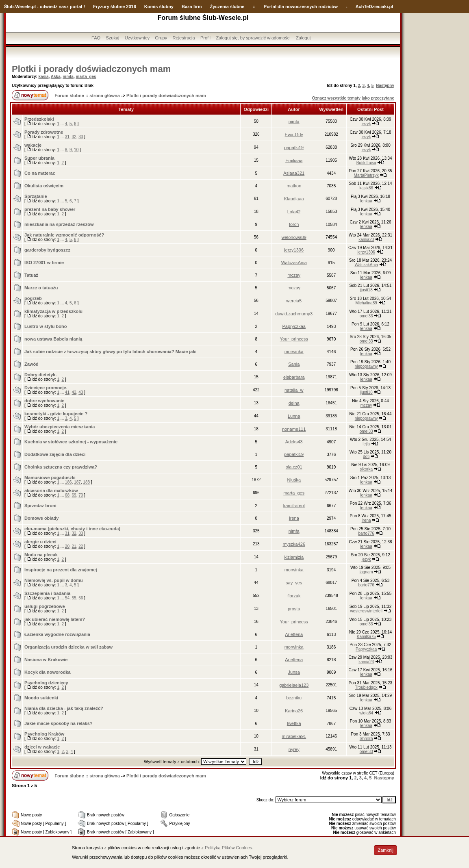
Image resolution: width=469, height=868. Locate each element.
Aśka (56, 77)
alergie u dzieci (40, 542)
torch (294, 224)
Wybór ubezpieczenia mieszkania (60, 427)
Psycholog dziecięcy (46, 683)
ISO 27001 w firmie (44, 263)
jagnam (366, 572)
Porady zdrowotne (44, 132)
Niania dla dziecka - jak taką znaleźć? (64, 708)
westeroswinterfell (366, 611)
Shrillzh (366, 739)
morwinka (294, 352)
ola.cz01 (294, 467)
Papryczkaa (294, 326)
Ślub (9, 7)
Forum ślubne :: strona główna (87, 95)
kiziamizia (294, 557)
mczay (294, 275)
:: (254, 7)
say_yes (294, 583)
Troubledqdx (366, 687)
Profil (205, 38)
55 (74, 598)
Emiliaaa (294, 161)
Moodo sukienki (41, 698)
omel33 (366, 316)
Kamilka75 (366, 637)
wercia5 (294, 301)
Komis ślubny (159, 7)
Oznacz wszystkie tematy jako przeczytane (353, 98)
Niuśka (294, 480)
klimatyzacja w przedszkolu (53, 311)
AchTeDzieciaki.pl (375, 7)
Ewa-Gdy (294, 135)
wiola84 (366, 713)
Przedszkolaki (39, 119)
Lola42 (294, 212)
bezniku (294, 698)
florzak (294, 596)
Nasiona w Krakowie (46, 660)
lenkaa (366, 201)
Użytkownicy (137, 38)
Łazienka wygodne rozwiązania (57, 634)
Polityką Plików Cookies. (229, 848)
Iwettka (294, 723)
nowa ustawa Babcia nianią (53, 339)
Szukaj (112, 38)
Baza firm (192, 7)
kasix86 (366, 188)
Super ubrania (39, 158)
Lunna (294, 416)
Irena (294, 518)
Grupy (161, 38)
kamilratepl (294, 506)
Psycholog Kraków (44, 734)
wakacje (33, 145)
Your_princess (294, 339)
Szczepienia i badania (47, 593)
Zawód (31, 364)
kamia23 (366, 240)
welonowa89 (294, 237)
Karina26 (294, 711)
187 (77, 482)
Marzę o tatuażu (41, 288)
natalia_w (294, 390)
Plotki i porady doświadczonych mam (91, 69)
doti (366, 457)
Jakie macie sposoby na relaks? (59, 723)
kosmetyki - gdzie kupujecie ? (56, 414)
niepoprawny (366, 366)
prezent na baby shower (50, 209)
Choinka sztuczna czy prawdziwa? (61, 467)
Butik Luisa (366, 163)
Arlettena (294, 634)
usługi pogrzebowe (45, 606)
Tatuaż (31, 275)
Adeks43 (294, 442)
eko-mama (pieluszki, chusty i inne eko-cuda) (72, 529)
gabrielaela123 (294, 685)
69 (74, 495)
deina (294, 403)
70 (81, 495)
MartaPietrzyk (366, 175)
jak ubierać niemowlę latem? (55, 619)
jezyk (366, 124)
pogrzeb (33, 298)
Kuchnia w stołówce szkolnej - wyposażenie (71, 442)
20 (67, 546)
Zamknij (385, 850)
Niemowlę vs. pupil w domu (54, 580)
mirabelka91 (294, 736)
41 (67, 392)
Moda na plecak (41, 555)
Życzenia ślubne (227, 7)
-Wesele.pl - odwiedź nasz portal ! (49, 7)
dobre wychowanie (44, 401)
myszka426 (294, 544)
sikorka (366, 469)
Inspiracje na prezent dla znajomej (61, 570)
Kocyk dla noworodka (48, 672)
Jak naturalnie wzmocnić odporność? (64, 235)
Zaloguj (303, 38)
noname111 (294, 429)
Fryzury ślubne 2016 (115, 7)
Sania (294, 364)
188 (86, 482)
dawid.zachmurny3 (294, 314)
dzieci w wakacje (42, 747)
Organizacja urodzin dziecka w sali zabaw (68, 647)
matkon (294, 186)
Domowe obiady (41, 518)
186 (68, 482)
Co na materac (40, 173)
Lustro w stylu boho (46, 326)
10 (76, 150)
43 (81, 392)
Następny (385, 86)
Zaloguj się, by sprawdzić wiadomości (253, 38)
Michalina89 (366, 303)
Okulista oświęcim (44, 186)
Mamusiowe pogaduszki (50, 477)
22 (81, 546)
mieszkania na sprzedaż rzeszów (59, 224)
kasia (44, 77)
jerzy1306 (294, 250)
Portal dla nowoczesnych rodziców (301, 7)
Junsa (294, 672)
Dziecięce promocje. (46, 388)
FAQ (96, 38)
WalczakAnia (294, 263)
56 (81, 598)
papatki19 (294, 148)
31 (67, 137)
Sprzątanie (36, 196)
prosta (294, 609)
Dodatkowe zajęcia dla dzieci (55, 454)
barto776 (366, 533)
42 (74, 392)
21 (74, 546)
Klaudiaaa (294, 199)
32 (74, 137)
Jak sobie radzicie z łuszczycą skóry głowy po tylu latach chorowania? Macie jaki (111, 352)
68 (67, 495)
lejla (366, 444)
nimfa (68, 77)
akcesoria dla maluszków (51, 490)
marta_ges (86, 77)
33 (81, 137)
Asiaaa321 (294, 173)
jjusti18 (366, 290)
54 (67, 598)
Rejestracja (184, 38)
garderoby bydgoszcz (47, 250)
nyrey (294, 749)
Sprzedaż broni (40, 506)
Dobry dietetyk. (40, 375)
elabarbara (294, 377)
